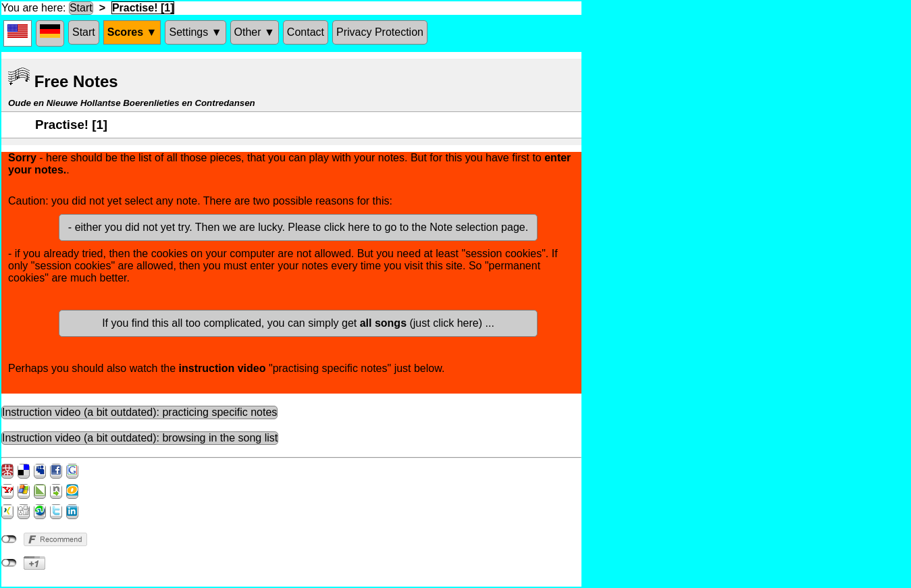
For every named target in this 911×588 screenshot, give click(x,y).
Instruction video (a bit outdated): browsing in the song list (140, 438)
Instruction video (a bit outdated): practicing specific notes (139, 412)
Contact (306, 32)
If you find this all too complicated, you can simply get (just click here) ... (298, 323)
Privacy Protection (380, 32)
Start (81, 8)
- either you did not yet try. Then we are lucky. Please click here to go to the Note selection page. (298, 227)
